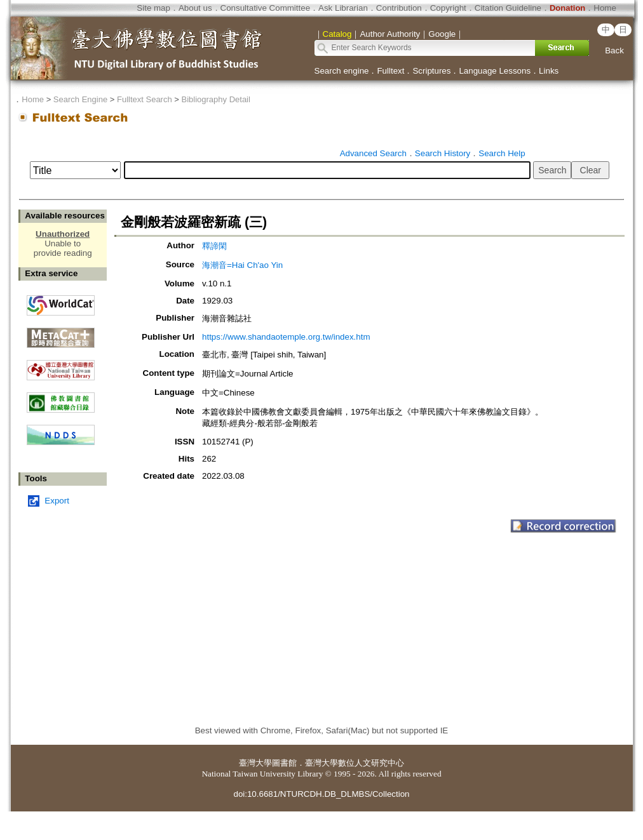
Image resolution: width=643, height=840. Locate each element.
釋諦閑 (214, 246)
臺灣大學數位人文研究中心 (355, 763)
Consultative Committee (265, 8)
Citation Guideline (508, 8)
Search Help (502, 153)
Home (605, 8)
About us (195, 8)
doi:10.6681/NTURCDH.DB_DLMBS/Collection (321, 794)
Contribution (399, 8)
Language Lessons (495, 71)
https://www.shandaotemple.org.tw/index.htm (286, 337)
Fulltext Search (145, 99)
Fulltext (390, 71)
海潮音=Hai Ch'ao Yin (242, 265)
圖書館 (284, 763)
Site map (153, 8)
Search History (443, 153)
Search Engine (80, 99)
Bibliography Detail (216, 99)
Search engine (342, 71)
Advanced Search (373, 153)
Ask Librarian (343, 8)
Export (57, 501)
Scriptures (431, 71)
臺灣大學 (255, 763)
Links (549, 71)
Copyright (448, 8)
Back (614, 50)
